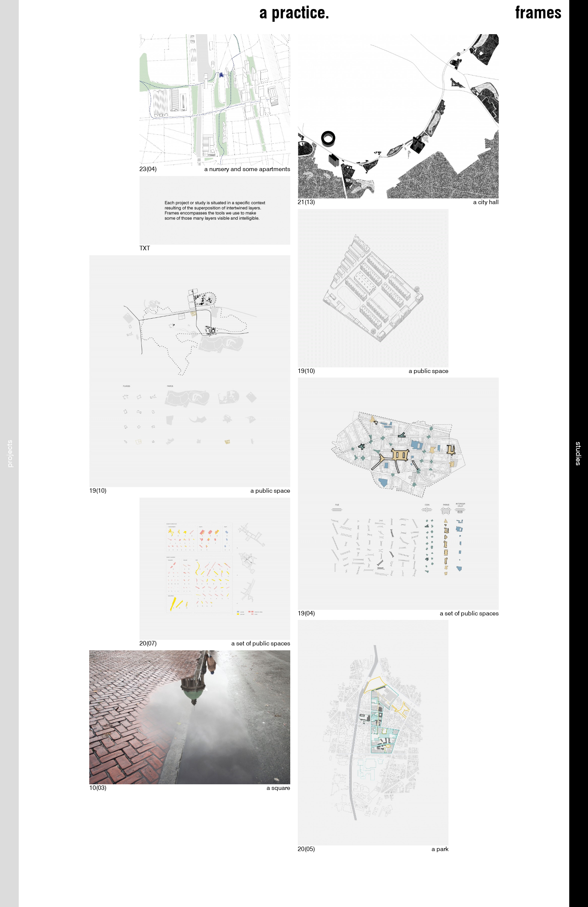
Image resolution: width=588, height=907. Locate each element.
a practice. (294, 13)
